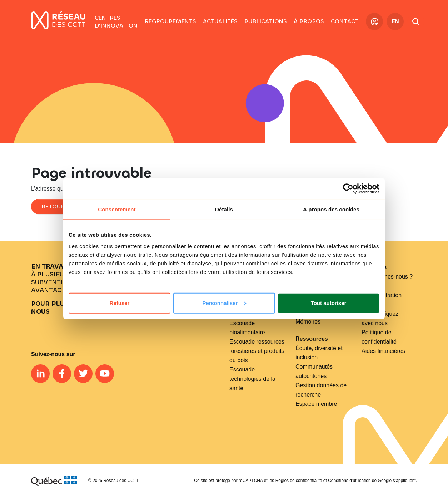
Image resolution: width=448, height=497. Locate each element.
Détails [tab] (224, 209)
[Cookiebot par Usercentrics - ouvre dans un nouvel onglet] (348, 189)
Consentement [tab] (117, 209)
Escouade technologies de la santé (252, 379)
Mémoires (308, 322)
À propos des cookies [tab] (331, 209)
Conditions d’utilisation (349, 481)
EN (395, 21)
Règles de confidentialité (299, 481)
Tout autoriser (329, 303)
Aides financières (383, 351)
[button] (170, 21)
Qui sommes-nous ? (387, 277)
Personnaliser (224, 303)
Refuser (120, 303)
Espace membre (316, 404)
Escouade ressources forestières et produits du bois (257, 351)
